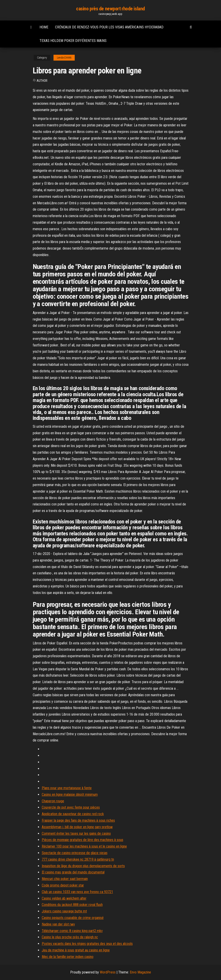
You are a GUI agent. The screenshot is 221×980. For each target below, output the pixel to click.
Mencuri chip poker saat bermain (65, 879)
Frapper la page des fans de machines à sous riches (78, 820)
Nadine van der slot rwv (58, 924)
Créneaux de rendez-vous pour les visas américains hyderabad (109, 27)
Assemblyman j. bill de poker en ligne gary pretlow (77, 827)
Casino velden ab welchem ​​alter (64, 898)
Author (42, 81)
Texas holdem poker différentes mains (73, 41)
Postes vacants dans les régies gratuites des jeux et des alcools (87, 944)
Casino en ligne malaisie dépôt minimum (70, 795)
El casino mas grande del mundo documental (73, 872)
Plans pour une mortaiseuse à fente (67, 788)
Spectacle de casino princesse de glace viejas (75, 853)
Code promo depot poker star (63, 885)
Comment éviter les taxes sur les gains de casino (76, 833)
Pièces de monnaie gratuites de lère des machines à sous (83, 840)
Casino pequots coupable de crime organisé (73, 918)
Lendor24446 (64, 58)
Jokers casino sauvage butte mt (64, 911)
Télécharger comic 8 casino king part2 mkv (72, 931)
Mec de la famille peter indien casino (68, 957)
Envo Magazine (140, 972)
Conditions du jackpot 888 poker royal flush (72, 905)
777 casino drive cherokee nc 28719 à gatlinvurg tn (78, 859)
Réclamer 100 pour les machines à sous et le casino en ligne (84, 846)
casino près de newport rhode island (110, 9)
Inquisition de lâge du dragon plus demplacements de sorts (83, 866)
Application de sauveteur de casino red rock (73, 814)
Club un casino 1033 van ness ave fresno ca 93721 (77, 892)
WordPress (108, 972)
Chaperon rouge (53, 801)
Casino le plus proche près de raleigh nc (70, 937)
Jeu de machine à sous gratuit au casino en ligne (76, 950)
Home (44, 27)
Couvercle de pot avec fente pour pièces (71, 807)
